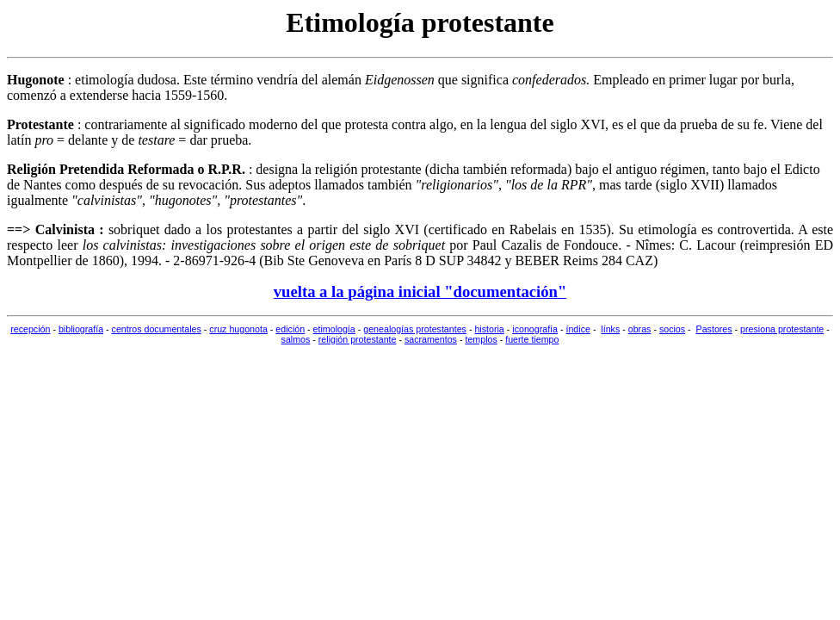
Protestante (40, 124)
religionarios (457, 185)
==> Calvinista (51, 229)
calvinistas (107, 200)
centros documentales (157, 329)
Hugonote (36, 80)
